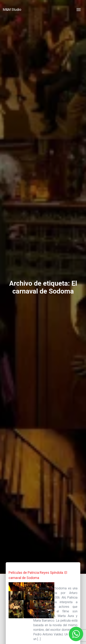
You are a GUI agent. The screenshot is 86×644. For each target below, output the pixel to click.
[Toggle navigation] (79, 10)
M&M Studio (12, 9)
